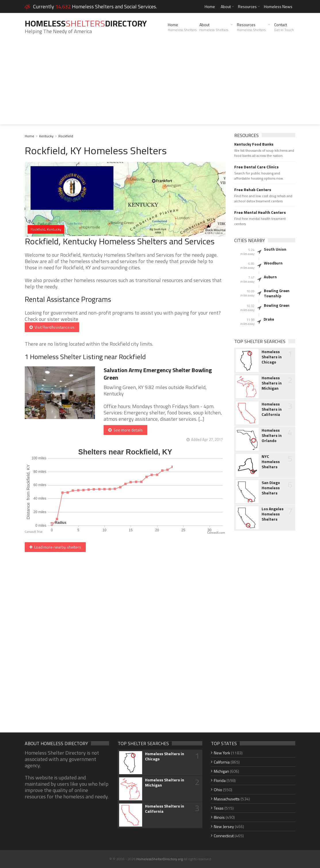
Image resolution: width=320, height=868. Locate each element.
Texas (219, 808)
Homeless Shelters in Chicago (272, 357)
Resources (247, 6)
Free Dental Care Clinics (256, 167)
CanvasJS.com (216, 533)
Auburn (270, 277)
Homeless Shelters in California (272, 409)
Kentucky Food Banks (254, 144)
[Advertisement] (160, 84)
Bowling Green (277, 305)
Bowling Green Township (277, 293)
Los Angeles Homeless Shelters (273, 514)
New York (222, 753)
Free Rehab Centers (253, 190)
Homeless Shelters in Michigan (272, 383)
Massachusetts (227, 799)
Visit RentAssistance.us (52, 327)
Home (210, 6)
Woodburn (273, 263)
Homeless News (278, 6)
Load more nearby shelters (55, 547)
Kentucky (46, 136)
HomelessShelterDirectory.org (160, 859)
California (222, 762)
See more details (125, 430)
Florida (220, 780)
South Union (275, 249)
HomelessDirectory (86, 23)
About (226, 6)
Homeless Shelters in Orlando (272, 435)
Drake (269, 319)
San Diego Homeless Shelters (271, 488)
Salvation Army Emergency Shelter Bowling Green (158, 374)
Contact (284, 27)
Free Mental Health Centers (260, 212)
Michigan (221, 771)
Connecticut (224, 836)
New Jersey (224, 826)
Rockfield (66, 136)
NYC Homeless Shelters (271, 462)
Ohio (218, 790)
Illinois (219, 817)
